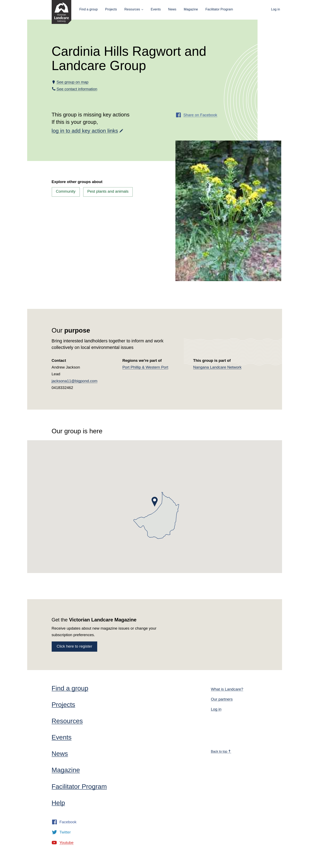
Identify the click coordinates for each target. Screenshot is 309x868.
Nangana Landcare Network (217, 367)
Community (66, 191)
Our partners (222, 699)
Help (58, 803)
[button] (155, 502)
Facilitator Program (219, 9)
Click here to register (74, 646)
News (172, 9)
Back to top (221, 751)
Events (156, 9)
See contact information (77, 89)
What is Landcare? (227, 689)
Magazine (191, 9)
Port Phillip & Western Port (145, 367)
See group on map (72, 82)
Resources (132, 9)
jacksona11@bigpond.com (75, 381)
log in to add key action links (85, 131)
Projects (111, 9)
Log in (276, 9)
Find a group (89, 9)
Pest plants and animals (108, 191)
